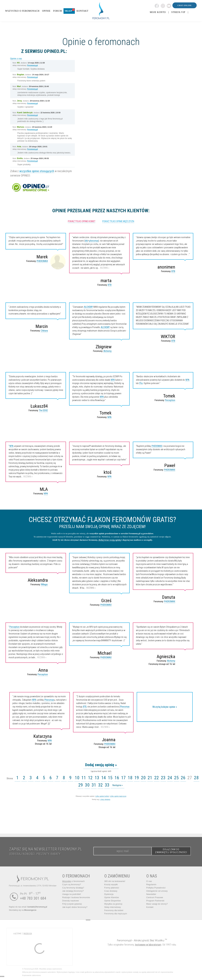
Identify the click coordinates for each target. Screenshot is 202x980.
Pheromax (49, 700)
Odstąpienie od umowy (157, 891)
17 (123, 778)
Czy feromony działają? (73, 888)
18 (130, 778)
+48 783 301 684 (33, 898)
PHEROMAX (42, 261)
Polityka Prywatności (156, 888)
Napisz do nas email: (28, 907)
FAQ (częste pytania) (72, 904)
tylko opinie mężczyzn (118, 796)
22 (157, 778)
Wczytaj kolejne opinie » (165, 707)
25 (176, 778)
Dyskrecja (109, 894)
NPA (113, 380)
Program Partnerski (155, 901)
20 (143, 778)
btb (86, 241)
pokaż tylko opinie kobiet (82, 221)
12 (90, 778)
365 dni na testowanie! (115, 881)
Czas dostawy (111, 891)
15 (110, 778)
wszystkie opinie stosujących (37, 171)
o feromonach (73, 881)
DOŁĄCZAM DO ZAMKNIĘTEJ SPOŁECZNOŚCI (171, 851)
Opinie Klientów (112, 897)
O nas (149, 881)
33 (107, 785)
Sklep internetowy (113, 907)
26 (183, 778)
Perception (170, 400)
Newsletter (151, 894)
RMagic (44, 584)
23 (163, 778)
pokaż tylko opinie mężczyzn (118, 221)
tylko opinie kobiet (102, 796)
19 (137, 778)
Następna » (118, 785)
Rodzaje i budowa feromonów (76, 897)
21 (150, 778)
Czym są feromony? (72, 884)
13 (97, 778)
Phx (141, 383)
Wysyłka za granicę (113, 904)
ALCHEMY (88, 307)
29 (81, 785)
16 (117, 778)
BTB (110, 285)
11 (84, 778)
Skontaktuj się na (23, 910)
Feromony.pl (33, 65)
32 (101, 785)
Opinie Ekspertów (112, 901)
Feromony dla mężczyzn (116, 914)
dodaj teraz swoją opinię (110, 540)
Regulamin (151, 884)
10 (77, 778)
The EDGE (43, 410)
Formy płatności (112, 888)
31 (94, 785)
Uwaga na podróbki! (72, 894)
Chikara (44, 331)
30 (87, 785)
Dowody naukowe (71, 901)
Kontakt (150, 907)
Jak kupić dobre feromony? (75, 907)
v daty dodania (105, 799)
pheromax (94, 241)
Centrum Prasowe (155, 897)
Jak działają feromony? (73, 891)
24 (170, 778)
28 (196, 778)
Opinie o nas (16, 58)
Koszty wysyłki (111, 884)
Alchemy (107, 351)
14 (104, 778)
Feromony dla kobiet (114, 910)
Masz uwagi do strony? (157, 904)
